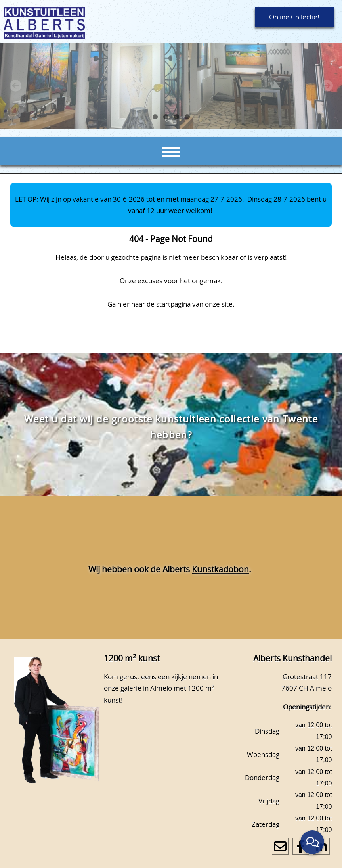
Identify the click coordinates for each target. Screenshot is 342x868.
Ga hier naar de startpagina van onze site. (171, 304)
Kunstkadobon (220, 569)
